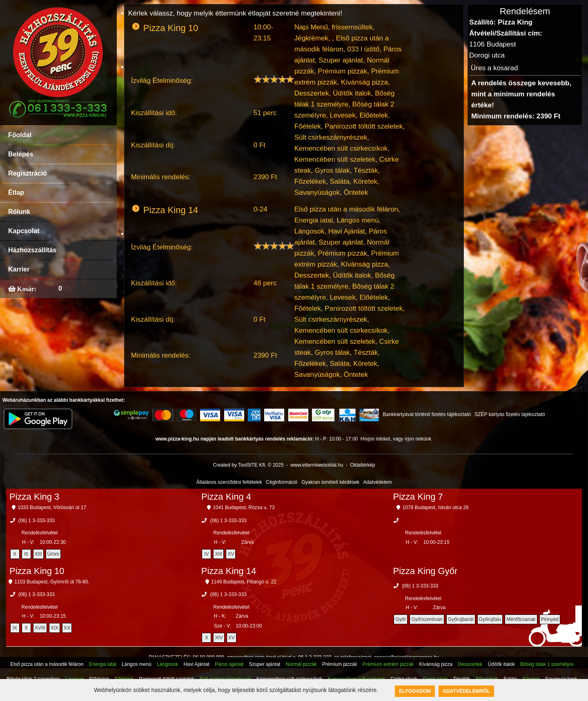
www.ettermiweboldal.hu (317, 465)
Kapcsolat (24, 231)
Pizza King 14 (229, 571)
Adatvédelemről (466, 691)
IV (206, 554)
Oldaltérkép (362, 465)
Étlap (16, 192)
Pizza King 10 (37, 571)
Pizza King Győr (425, 571)
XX (67, 628)
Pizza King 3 (34, 497)
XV (231, 554)
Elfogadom (415, 691)
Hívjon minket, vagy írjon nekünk (396, 439)
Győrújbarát (461, 619)
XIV (219, 638)
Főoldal (20, 135)
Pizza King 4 (226, 497)
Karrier (19, 269)
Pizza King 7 (418, 497)
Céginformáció (282, 482)
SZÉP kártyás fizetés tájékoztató (510, 414)
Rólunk (19, 212)
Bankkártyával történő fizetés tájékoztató (427, 414)
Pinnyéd (550, 619)
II (15, 554)
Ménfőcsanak (521, 619)
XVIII (40, 628)
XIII (38, 554)
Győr (401, 619)
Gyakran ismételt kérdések (330, 482)
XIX (55, 628)
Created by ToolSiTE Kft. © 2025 (248, 465)
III (26, 554)
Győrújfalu (490, 619)
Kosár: (26, 289)
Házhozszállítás (32, 250)
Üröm (53, 554)
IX (14, 628)
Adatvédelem (377, 482)
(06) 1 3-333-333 (37, 521)
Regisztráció (28, 173)
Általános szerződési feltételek (229, 482)
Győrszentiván (427, 619)
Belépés (21, 154)
